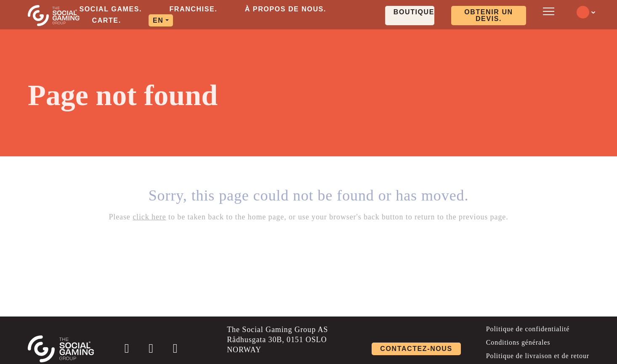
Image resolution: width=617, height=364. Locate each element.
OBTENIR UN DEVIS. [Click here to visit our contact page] (489, 15)
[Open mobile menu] (547, 12)
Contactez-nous (416, 349)
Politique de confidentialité (528, 329)
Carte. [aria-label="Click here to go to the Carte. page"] (107, 20)
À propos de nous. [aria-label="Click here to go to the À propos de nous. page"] (286, 9)
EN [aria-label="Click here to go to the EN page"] (158, 20)
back (372, 217)
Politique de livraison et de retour (538, 356)
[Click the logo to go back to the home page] (54, 16)
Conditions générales (518, 342)
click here (149, 217)
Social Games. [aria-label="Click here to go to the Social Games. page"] (111, 9)
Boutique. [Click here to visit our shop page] (414, 12)
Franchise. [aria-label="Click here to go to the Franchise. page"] (193, 9)
